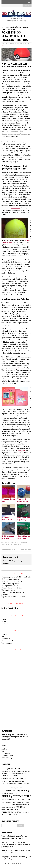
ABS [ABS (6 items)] (22, 781)
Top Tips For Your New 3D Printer (13, 597)
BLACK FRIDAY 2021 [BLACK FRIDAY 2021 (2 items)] (6, 788)
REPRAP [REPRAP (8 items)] (17, 810)
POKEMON (23, 543)
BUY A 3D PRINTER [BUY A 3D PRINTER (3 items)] (17, 788)
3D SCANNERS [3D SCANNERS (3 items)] (16, 781)
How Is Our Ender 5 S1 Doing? (12, 582)
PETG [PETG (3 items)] (13, 805)
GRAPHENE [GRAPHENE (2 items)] (4, 802)
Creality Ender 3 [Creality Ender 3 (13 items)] (20, 791)
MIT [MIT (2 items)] (28, 802)
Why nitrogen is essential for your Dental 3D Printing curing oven (16, 578)
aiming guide (21, 451)
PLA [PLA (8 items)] (29, 805)
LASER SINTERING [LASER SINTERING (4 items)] (21, 802)
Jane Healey (20, 44)
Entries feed (6, 639)
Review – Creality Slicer (10, 584)
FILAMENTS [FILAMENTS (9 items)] (16, 800)
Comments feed (7, 641)
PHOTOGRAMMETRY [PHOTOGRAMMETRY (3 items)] (21, 805)
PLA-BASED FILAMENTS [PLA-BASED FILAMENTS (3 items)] (8, 807)
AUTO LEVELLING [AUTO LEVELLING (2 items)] (20, 786)
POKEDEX (15, 543)
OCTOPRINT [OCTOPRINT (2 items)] (8, 805)
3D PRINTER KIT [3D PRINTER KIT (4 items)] (7, 774)
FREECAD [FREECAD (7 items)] (26, 800)
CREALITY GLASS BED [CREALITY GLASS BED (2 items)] (7, 794)
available (19, 368)
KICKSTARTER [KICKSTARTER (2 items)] (11, 802)
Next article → (26, 549)
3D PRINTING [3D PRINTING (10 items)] (19, 779)
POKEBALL (7, 543)
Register (5, 634)
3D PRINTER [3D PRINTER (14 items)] (14, 769)
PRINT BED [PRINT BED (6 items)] (20, 807)
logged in (16, 561)
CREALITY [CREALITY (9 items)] (6, 791)
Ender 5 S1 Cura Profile (10, 586)
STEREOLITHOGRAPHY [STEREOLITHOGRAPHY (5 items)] (10, 812)
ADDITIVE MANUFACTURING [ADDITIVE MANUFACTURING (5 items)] (12, 784)
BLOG (4, 620)
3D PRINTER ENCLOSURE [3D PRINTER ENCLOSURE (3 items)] (22, 771)
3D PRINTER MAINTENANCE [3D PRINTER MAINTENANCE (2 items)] (19, 774)
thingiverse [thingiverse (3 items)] (26, 812)
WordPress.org (7, 643)
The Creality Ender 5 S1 (10, 590)
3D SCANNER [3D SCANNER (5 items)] (6, 781)
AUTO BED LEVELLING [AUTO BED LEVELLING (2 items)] (10, 786)
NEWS (9, 27)
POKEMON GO (7, 545)
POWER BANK (18, 545)
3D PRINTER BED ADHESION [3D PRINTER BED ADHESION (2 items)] (8, 772)
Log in (4, 637)
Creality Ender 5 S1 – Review (12, 588)
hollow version (16, 208)
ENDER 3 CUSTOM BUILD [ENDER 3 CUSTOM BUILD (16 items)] (16, 796)
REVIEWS (5, 624)
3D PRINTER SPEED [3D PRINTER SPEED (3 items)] (7, 779)
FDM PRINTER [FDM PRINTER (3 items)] (6, 800)
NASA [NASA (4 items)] (3, 805)
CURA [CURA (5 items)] (15, 794)
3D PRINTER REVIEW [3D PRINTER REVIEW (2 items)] (25, 776)
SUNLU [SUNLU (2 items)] (21, 812)
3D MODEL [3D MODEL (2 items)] (4, 769)
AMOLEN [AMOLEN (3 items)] (26, 784)
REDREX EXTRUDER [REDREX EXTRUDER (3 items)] (7, 810)
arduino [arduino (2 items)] (3, 786)
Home (4, 27)
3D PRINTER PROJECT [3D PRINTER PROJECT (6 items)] (10, 776)
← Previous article (8, 549)
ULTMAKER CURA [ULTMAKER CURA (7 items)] (9, 815)
